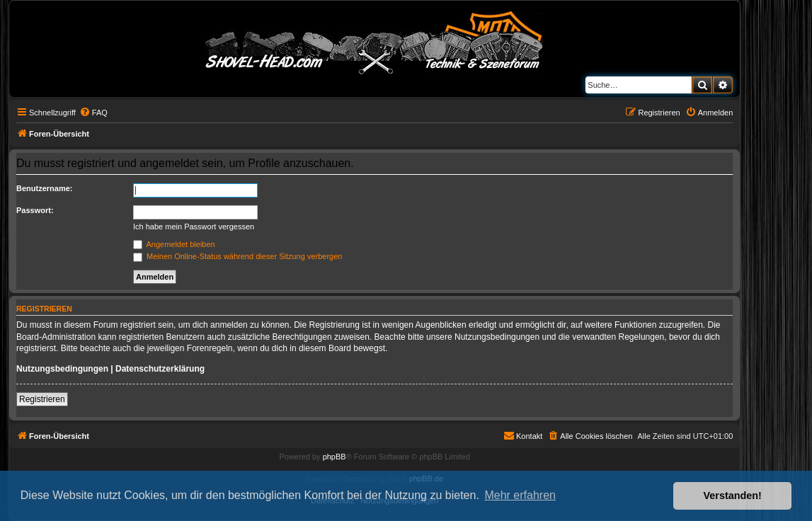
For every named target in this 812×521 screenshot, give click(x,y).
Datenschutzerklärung (160, 369)
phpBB (334, 457)
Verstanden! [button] (733, 496)
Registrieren (42, 399)
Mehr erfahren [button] (520, 495)
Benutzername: (44, 188)
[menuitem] (93, 113)
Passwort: (35, 210)
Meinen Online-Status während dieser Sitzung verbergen (238, 256)
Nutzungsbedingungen (62, 369)
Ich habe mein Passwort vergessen (194, 227)
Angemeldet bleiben (174, 244)
